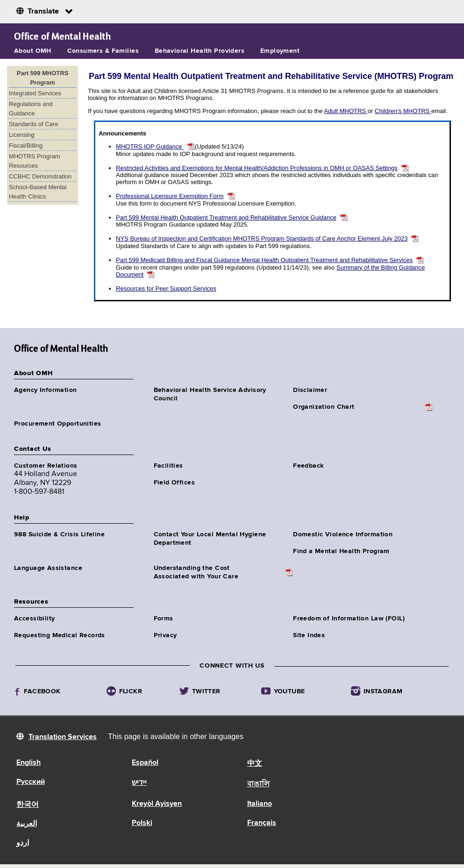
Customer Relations (46, 466)
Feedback (308, 466)
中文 (255, 764)
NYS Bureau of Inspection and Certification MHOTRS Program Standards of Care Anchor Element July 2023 (262, 238)
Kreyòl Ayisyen (157, 804)
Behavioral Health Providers (200, 51)
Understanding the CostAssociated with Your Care (196, 572)
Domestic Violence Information (343, 534)
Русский (31, 782)
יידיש (139, 783)
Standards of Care (34, 124)
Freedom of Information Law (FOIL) (349, 619)
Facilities (168, 466)
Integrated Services (35, 93)
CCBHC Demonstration (40, 176)
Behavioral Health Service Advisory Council (210, 394)
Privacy (165, 635)
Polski (142, 823)
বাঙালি (258, 784)
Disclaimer (310, 390)
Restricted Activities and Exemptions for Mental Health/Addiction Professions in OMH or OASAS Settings (257, 168)
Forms (164, 619)
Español (145, 763)
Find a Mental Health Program (341, 551)
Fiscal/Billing (26, 146)
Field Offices (174, 483)
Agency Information (46, 390)
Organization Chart (324, 407)
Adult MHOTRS (346, 111)
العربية (27, 824)
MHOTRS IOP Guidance (150, 146)
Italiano (260, 804)
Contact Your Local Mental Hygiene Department (210, 539)
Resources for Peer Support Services (166, 288)
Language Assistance (48, 568)
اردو (23, 843)
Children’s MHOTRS (403, 111)
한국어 (28, 805)
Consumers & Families (103, 51)
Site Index (309, 635)
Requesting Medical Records (60, 635)
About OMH (33, 51)
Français (262, 823)
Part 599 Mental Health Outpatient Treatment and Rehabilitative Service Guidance (226, 217)
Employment (280, 51)
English (29, 763)
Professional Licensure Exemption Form (170, 196)
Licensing (22, 135)
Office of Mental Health (62, 36)
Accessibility (34, 619)
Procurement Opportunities (58, 424)
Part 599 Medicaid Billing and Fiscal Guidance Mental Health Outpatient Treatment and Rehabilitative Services (264, 260)
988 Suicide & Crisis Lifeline (59, 534)
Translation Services (63, 737)
